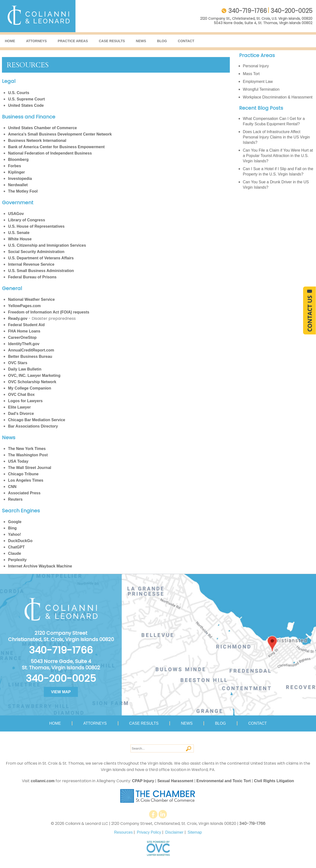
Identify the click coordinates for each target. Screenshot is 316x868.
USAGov (16, 214)
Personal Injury (256, 66)
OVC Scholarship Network (32, 382)
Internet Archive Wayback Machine (40, 566)
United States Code (26, 105)
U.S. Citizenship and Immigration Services (47, 245)
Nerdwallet (18, 185)
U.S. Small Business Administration (41, 271)
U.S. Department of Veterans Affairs (41, 258)
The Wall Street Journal (30, 468)
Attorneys (36, 41)
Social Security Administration (36, 252)
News (141, 41)
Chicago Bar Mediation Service (37, 420)
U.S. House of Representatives (36, 226)
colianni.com (43, 781)
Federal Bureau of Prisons (32, 277)
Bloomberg (18, 160)
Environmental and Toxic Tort (224, 781)
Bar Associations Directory (33, 426)
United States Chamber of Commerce (42, 128)
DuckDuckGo (20, 541)
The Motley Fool (23, 191)
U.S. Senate (19, 233)
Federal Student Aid (26, 325)
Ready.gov (18, 318)
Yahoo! (14, 534)
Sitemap (195, 832)
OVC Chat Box (21, 395)
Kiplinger (16, 172)
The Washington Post (28, 455)
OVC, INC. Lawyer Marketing (34, 375)
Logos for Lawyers (25, 401)
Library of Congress (27, 220)
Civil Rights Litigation (274, 781)
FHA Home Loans (24, 331)
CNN (12, 487)
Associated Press (24, 493)
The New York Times (27, 449)
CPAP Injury (143, 781)
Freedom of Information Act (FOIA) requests (49, 312)
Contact (186, 41)
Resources (123, 832)
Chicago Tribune (23, 474)
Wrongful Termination (261, 89)
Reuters (15, 499)
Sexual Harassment (175, 781)
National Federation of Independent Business (50, 153)
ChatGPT (16, 547)
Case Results (112, 41)
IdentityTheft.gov (24, 344)
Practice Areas (73, 41)
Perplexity (17, 560)
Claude (14, 553)
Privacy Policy (149, 832)
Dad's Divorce (21, 414)
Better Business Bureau (30, 356)
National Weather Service (31, 299)
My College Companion (30, 388)
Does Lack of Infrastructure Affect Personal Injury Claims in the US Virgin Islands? (276, 137)
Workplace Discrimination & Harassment (278, 97)
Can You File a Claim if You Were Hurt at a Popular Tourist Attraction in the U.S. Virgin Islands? (278, 156)
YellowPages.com (24, 306)
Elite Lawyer (19, 407)
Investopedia (20, 179)
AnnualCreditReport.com (31, 350)
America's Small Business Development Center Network (60, 134)
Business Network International (37, 141)
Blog (162, 41)
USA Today (18, 461)
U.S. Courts (19, 93)
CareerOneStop (22, 337)
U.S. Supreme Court (26, 99)
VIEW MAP (61, 692)
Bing (12, 528)
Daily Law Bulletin (25, 369)
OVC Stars (18, 363)
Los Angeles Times (26, 480)
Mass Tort (251, 74)
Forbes (14, 166)
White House (20, 239)
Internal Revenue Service (31, 264)
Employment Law (258, 82)
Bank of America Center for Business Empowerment (56, 147)
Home (10, 41)
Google (15, 522)
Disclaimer (174, 832)
